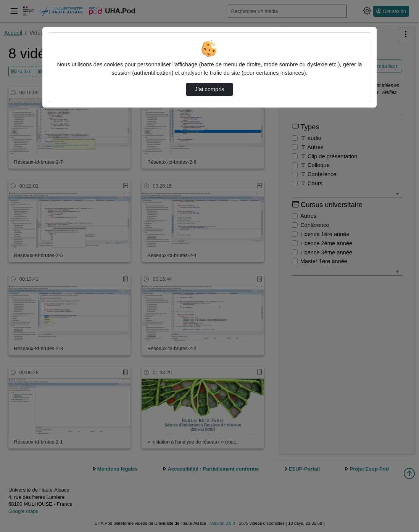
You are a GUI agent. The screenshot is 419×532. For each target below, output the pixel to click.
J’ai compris (209, 89)
